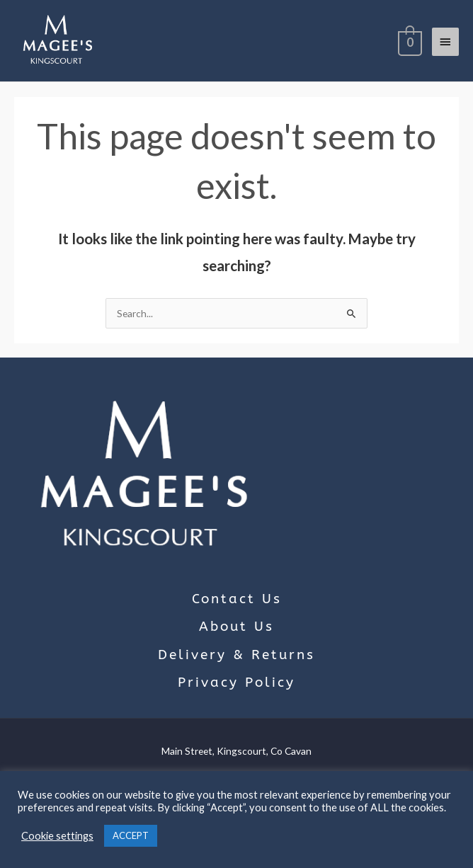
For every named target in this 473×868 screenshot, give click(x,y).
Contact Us (237, 599)
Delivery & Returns (236, 655)
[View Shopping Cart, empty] (409, 41)
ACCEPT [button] (131, 835)
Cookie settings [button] (57, 836)
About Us (236, 627)
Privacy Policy (236, 683)
